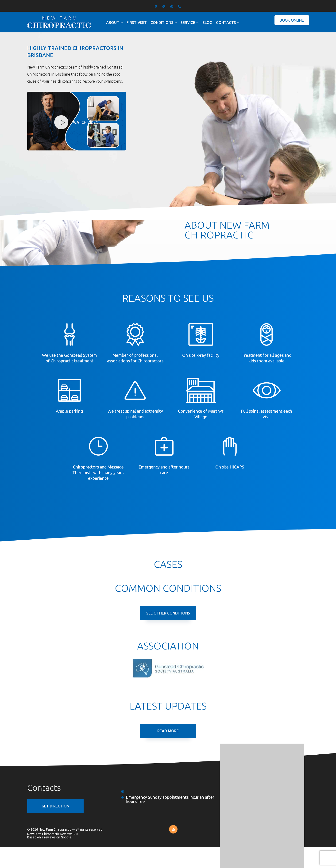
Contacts (226, 23)
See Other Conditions (168, 613)
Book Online (292, 20)
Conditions (162, 23)
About (113, 23)
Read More (168, 731)
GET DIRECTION (55, 806)
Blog (207, 23)
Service (188, 23)
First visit (137, 23)
